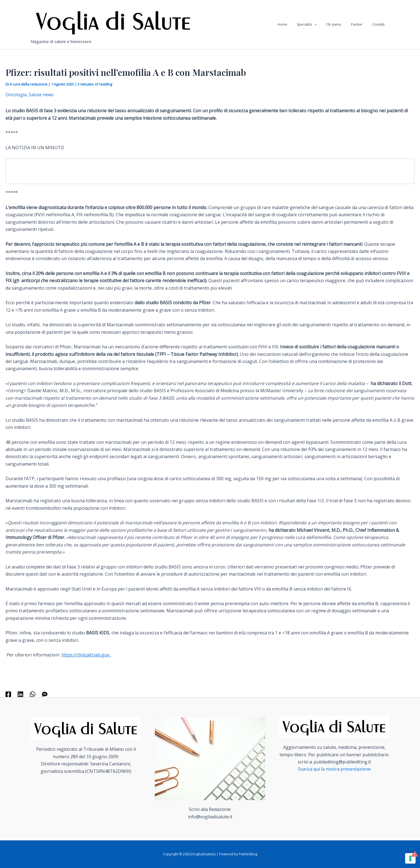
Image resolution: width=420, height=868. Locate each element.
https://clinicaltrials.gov (85, 655)
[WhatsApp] (33, 694)
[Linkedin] (20, 694)
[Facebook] (8, 694)
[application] (324, 25)
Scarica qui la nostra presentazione (334, 769)
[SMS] (45, 694)
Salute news (41, 95)
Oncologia (16, 95)
